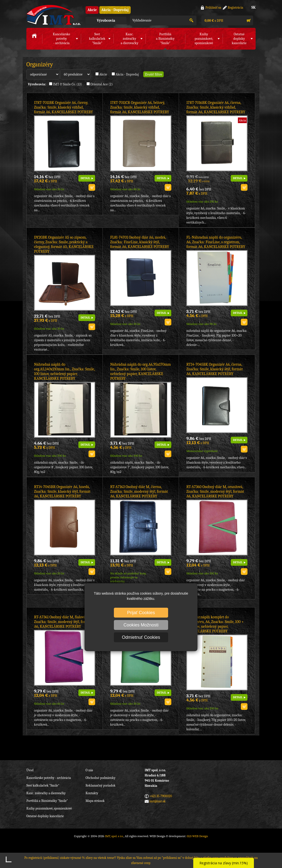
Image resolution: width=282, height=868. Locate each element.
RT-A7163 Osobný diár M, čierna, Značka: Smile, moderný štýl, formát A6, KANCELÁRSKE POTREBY (139, 491)
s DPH (213, 21)
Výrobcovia (106, 20)
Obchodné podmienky (100, 778)
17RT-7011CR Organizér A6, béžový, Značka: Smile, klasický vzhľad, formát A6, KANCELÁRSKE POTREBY (140, 107)
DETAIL (85, 178)
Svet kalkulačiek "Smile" (43, 785)
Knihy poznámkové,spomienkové (204, 39)
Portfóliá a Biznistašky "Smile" (47, 801)
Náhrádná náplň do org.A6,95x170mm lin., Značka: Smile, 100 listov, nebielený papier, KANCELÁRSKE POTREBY (141, 371)
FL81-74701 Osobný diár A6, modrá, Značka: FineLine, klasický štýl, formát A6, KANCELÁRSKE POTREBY (140, 242)
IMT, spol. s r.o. (53, 15)
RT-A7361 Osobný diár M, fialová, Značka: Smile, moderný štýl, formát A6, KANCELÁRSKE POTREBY (63, 622)
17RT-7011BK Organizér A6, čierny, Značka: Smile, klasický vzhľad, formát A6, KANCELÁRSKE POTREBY (63, 107)
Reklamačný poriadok (100, 785)
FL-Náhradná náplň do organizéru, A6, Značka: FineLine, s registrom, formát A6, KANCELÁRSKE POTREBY (216, 242)
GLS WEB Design (197, 836)
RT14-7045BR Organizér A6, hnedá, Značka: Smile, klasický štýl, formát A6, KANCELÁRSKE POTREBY (62, 491)
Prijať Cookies (141, 613)
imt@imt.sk (158, 801)
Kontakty (92, 793)
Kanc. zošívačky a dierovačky (46, 793)
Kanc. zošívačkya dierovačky (129, 39)
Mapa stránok (95, 801)
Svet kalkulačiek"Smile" (97, 39)
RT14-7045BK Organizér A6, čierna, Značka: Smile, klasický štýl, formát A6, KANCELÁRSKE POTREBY (215, 369)
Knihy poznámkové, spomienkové (49, 808)
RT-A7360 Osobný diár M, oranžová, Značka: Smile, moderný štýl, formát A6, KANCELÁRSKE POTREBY (215, 491)
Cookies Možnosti (141, 625)
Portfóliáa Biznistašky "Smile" (165, 39)
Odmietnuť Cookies (141, 637)
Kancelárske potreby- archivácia (61, 39)
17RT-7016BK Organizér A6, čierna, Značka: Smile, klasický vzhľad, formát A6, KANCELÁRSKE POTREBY (216, 107)
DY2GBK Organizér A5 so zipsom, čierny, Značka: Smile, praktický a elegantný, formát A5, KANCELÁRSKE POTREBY (64, 244)
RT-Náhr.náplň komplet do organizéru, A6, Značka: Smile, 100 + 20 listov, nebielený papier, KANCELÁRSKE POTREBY (215, 624)
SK (254, 7)
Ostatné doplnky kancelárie (45, 816)
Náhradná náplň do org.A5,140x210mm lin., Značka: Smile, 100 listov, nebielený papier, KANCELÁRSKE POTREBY (64, 371)
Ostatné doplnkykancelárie (239, 39)
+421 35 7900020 (161, 796)
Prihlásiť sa (213, 8)
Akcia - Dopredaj (115, 10)
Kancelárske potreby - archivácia (49, 778)
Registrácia (236, 8)
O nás (89, 770)
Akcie (92, 10)
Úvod (30, 770)
